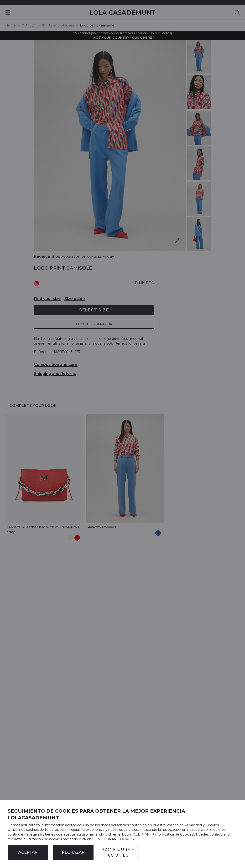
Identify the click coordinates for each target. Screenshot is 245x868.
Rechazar (73, 852)
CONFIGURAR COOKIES (118, 852)
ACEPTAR (28, 852)
